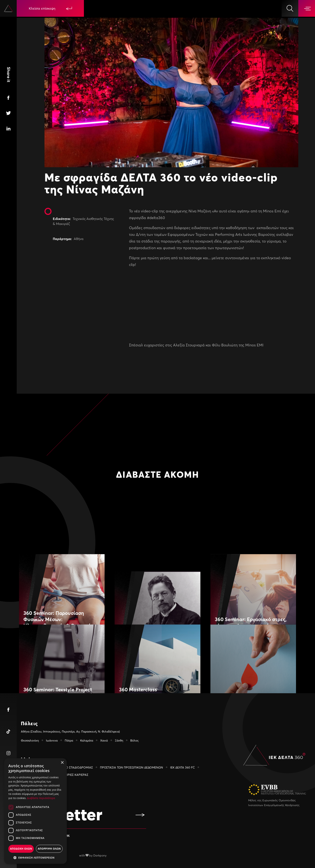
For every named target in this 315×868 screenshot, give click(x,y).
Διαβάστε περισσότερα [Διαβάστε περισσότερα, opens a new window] (41, 798)
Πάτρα (69, 740)
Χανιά (104, 740)
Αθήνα (79, 239)
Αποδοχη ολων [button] (21, 849)
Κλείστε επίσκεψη (50, 8)
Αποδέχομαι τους (48, 835)
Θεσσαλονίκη (30, 740)
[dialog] (35, 811)
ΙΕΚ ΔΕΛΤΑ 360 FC (182, 767)
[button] (35, 858)
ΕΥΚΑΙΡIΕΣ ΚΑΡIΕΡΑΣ (74, 775)
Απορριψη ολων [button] (49, 849)
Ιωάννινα (52, 740)
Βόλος (134, 740)
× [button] (62, 763)
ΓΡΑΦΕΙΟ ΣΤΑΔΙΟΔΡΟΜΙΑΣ (74, 767)
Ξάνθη (119, 740)
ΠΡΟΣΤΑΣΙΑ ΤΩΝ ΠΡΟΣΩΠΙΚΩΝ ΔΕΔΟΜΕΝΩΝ (132, 767)
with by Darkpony (93, 855)
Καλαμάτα (87, 740)
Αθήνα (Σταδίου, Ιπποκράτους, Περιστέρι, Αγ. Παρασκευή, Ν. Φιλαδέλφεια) (70, 731)
